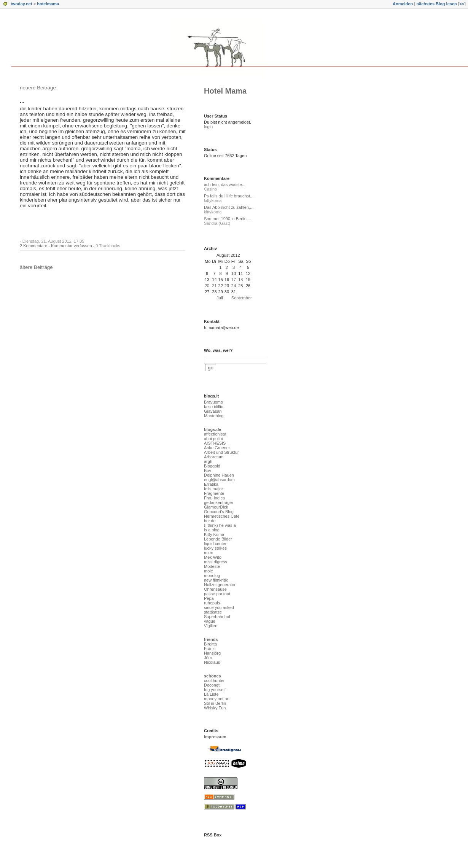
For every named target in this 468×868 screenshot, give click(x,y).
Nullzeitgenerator (220, 585)
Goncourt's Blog (219, 512)
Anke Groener (217, 448)
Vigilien (211, 626)
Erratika (211, 484)
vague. (210, 621)
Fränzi (210, 649)
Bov (208, 471)
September (242, 298)
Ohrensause (215, 589)
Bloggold (212, 466)
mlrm (209, 553)
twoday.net (21, 4)
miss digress (216, 562)
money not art (217, 699)
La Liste (211, 694)
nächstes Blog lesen (436, 4)
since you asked (219, 607)
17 (234, 280)
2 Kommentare (33, 246)
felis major (213, 489)
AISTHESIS (215, 443)
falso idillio (214, 407)
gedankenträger (219, 502)
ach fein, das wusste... (225, 184)
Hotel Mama (225, 91)
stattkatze (213, 612)
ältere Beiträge (36, 267)
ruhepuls (212, 603)
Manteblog (214, 416)
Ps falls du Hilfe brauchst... (229, 196)
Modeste (212, 566)
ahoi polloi (213, 439)
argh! (209, 461)
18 (240, 280)
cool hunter (214, 680)
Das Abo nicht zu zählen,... (229, 207)
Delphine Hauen (219, 475)
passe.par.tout (217, 594)
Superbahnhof (217, 617)
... (22, 101)
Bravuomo (213, 402)
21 (214, 286)
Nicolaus (212, 662)
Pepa (209, 598)
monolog (212, 575)
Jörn (208, 658)
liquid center (215, 544)
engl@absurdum (219, 480)
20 (207, 286)
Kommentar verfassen (72, 246)
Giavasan (213, 411)
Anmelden (403, 4)
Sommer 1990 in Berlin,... (228, 219)
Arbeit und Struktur (221, 452)
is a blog (212, 530)
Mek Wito (213, 557)
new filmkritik (216, 580)
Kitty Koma (214, 534)
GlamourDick (216, 507)
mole (209, 571)
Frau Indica (214, 498)
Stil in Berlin (215, 703)
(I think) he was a (220, 525)
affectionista (215, 434)
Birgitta (210, 644)
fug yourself (215, 690)
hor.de (210, 521)
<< (462, 4)
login (208, 127)
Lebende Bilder (218, 539)
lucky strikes (215, 548)
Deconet (212, 685)
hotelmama (48, 4)
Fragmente (214, 493)
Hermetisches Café (222, 516)
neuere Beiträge (38, 88)
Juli (220, 298)
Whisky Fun (215, 708)
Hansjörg (212, 653)
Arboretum (214, 457)
